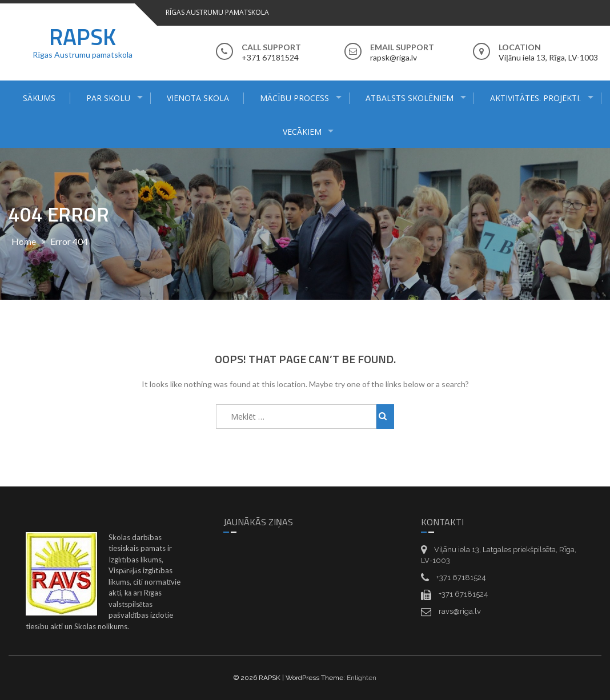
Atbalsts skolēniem (410, 98)
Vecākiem (302, 132)
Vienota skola (198, 98)
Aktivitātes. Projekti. (535, 98)
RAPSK (83, 37)
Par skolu (108, 98)
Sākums (39, 98)
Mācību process (294, 98)
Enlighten (362, 678)
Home (24, 241)
